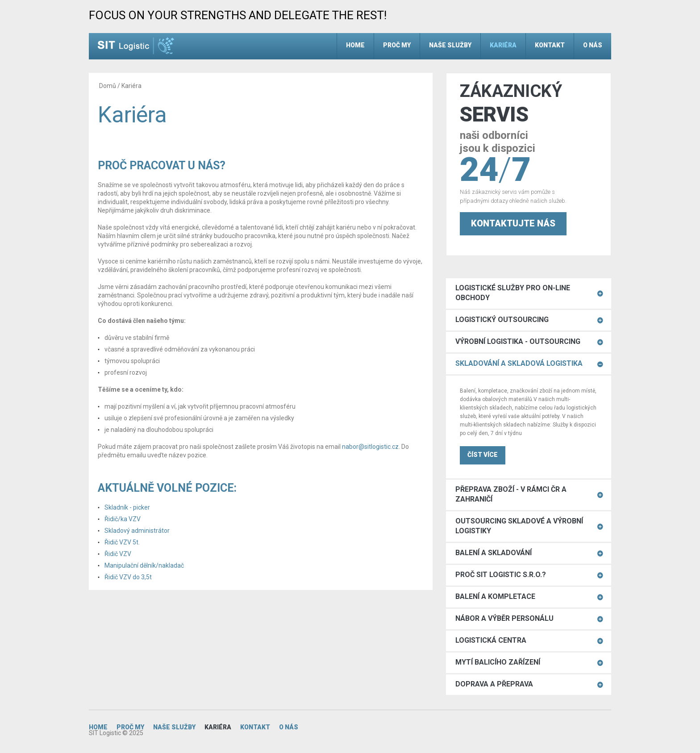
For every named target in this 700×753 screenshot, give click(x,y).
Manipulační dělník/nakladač (144, 565)
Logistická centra (491, 640)
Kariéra (503, 45)
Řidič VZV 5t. (122, 542)
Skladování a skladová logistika (519, 363)
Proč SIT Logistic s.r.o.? (501, 575)
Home (355, 45)
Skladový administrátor (137, 531)
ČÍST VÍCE (483, 455)
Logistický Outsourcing (502, 320)
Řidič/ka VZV (123, 519)
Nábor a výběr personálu (504, 618)
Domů (108, 86)
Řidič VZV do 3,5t (128, 577)
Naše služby (450, 45)
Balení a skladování (494, 553)
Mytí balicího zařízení (498, 662)
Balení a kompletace (495, 596)
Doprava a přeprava (494, 684)
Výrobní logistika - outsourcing (518, 341)
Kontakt (550, 45)
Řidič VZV (118, 554)
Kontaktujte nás (513, 223)
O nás (593, 45)
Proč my (397, 45)
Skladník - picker (127, 507)
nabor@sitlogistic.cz (370, 447)
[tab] (529, 293)
